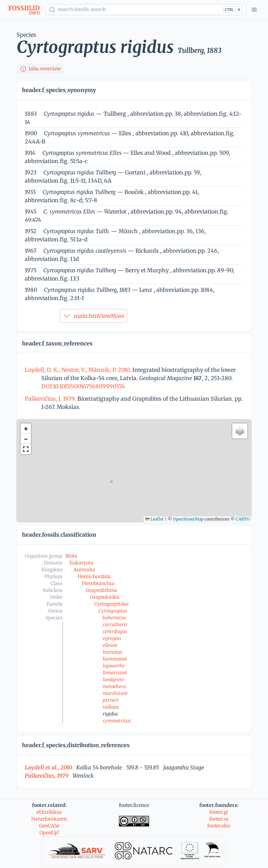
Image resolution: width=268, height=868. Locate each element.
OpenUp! (49, 833)
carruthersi (115, 625)
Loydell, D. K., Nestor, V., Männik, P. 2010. (79, 370)
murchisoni (115, 693)
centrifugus (115, 631)
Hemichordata (94, 576)
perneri (111, 700)
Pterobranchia (98, 583)
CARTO (243, 519)
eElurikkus (49, 812)
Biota (71, 556)
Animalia (84, 570)
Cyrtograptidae (111, 604)
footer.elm (219, 826)
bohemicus (114, 618)
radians (111, 707)
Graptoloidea (105, 597)
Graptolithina (102, 590)
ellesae (110, 645)
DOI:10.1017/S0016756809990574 (83, 386)
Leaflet (155, 519)
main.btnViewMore (93, 316)
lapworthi (114, 666)
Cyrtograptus (113, 611)
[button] (26, 429)
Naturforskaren (49, 819)
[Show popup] (146, 10)
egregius (112, 638)
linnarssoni (115, 673)
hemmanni (115, 659)
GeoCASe (49, 826)
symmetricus (117, 721)
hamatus (113, 652)
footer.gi (219, 812)
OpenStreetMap (188, 519)
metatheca (114, 686)
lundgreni (113, 679)
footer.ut (219, 819)
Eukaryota (81, 563)
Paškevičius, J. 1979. (51, 399)
